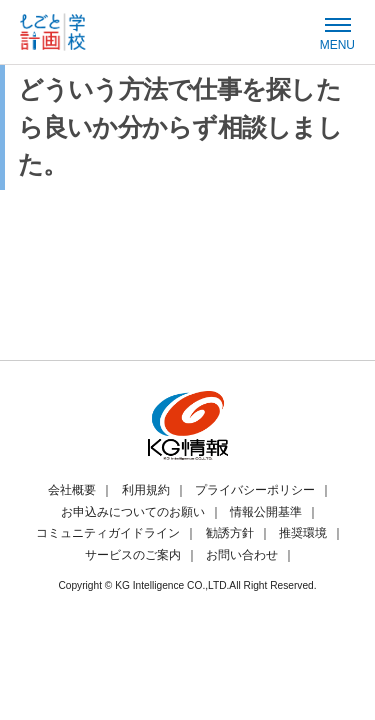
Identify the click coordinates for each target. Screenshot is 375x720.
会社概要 (72, 490)
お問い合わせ (242, 555)
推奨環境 (303, 533)
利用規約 (146, 490)
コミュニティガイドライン (108, 533)
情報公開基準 (266, 512)
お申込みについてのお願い (133, 512)
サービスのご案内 (133, 555)
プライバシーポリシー (255, 490)
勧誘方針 (230, 533)
